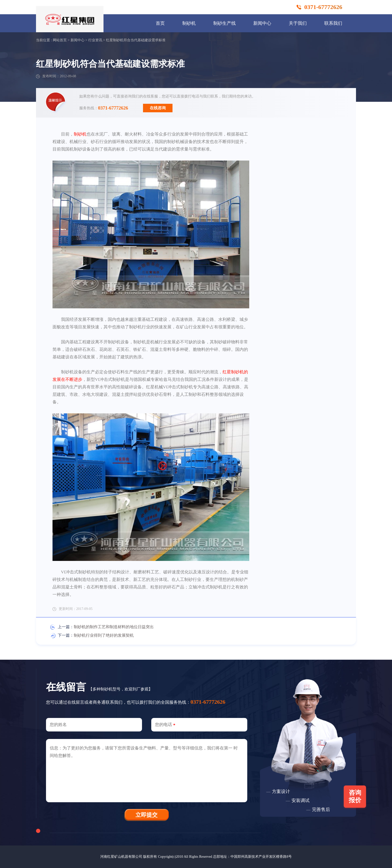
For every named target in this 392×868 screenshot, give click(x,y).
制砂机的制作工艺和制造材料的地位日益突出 (114, 627)
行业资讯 (95, 40)
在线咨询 (158, 108)
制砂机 (189, 23)
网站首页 (60, 40)
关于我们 (298, 23)
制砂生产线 (224, 23)
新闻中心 (262, 23)
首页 (160, 23)
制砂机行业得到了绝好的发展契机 (104, 635)
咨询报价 (355, 796)
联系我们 (333, 23)
